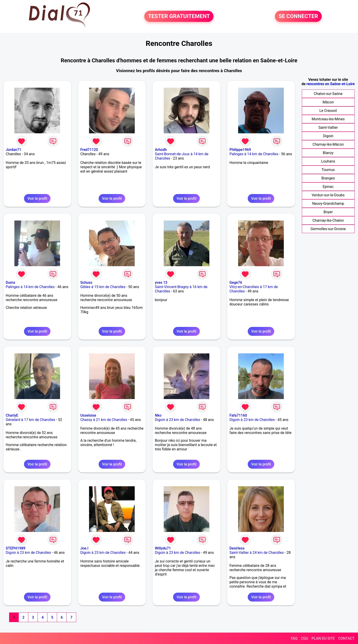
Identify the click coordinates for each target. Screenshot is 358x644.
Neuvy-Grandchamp (328, 204)
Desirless (237, 548)
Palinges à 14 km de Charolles (254, 154)
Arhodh (161, 150)
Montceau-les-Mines (328, 119)
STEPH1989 (16, 548)
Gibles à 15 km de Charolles (103, 287)
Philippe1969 (240, 150)
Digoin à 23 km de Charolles (177, 420)
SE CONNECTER (298, 16)
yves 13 (161, 283)
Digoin (328, 136)
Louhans (328, 161)
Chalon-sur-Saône (328, 94)
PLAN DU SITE (323, 638)
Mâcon (328, 102)
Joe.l (84, 548)
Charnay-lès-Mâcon (328, 144)
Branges (328, 178)
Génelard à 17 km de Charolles (30, 420)
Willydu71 (163, 548)
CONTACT (346, 638)
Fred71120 (89, 150)
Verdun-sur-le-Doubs (328, 195)
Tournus (328, 170)
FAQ (294, 638)
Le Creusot (328, 111)
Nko (158, 415)
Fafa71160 (238, 415)
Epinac (328, 187)
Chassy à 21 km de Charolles (104, 420)
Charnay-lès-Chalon (328, 220)
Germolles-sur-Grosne (328, 229)
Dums (11, 283)
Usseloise (88, 415)
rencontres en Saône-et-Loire (330, 84)
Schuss (86, 283)
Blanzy (328, 153)
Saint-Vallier (328, 127)
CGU (305, 638)
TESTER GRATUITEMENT (179, 16)
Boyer (328, 212)
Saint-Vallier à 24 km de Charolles (257, 553)
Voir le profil (37, 198)
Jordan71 (13, 150)
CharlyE (12, 415)
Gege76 (236, 283)
